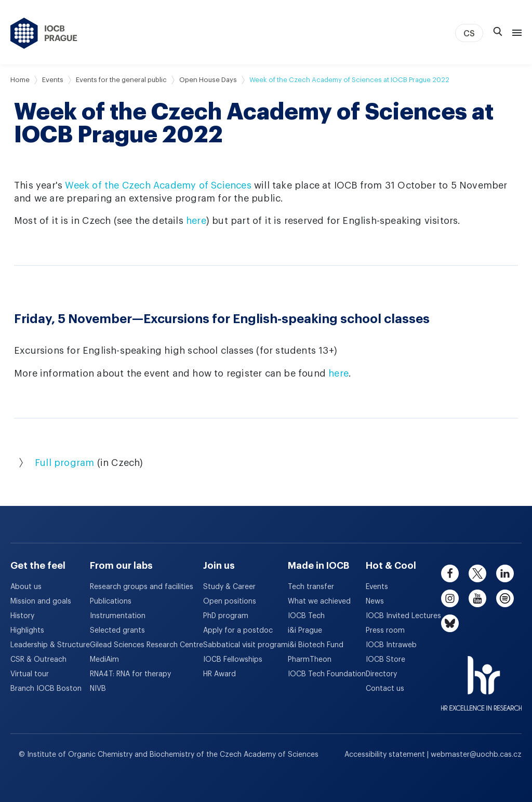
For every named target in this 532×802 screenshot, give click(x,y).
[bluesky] (450, 623)
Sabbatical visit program (245, 645)
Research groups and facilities (142, 587)
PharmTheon (310, 660)
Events (53, 80)
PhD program (226, 616)
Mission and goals (41, 601)
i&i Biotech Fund (316, 645)
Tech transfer (311, 587)
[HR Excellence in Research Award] (481, 677)
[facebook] (450, 573)
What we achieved (319, 601)
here (196, 221)
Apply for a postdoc (238, 631)
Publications (111, 601)
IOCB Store (385, 660)
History (22, 616)
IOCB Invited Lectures (403, 616)
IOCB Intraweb (391, 645)
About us (26, 587)
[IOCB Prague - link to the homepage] (44, 33)
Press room (385, 631)
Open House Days (208, 80)
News (375, 601)
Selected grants (117, 631)
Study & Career (229, 587)
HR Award (220, 674)
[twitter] (477, 573)
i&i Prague (305, 631)
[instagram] (450, 598)
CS (469, 34)
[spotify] (505, 598)
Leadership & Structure (50, 645)
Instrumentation (118, 616)
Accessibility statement (386, 755)
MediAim (104, 660)
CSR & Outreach (38, 660)
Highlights (27, 631)
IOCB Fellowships (233, 660)
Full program (64, 463)
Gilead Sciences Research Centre (147, 645)
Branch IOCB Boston (46, 689)
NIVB (98, 689)
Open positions (230, 601)
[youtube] (477, 598)
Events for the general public (121, 80)
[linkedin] (505, 573)
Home (20, 80)
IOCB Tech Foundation (327, 674)
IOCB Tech (306, 616)
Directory (381, 674)
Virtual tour (30, 674)
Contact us (385, 689)
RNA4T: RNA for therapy (130, 674)
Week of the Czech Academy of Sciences (158, 185)
